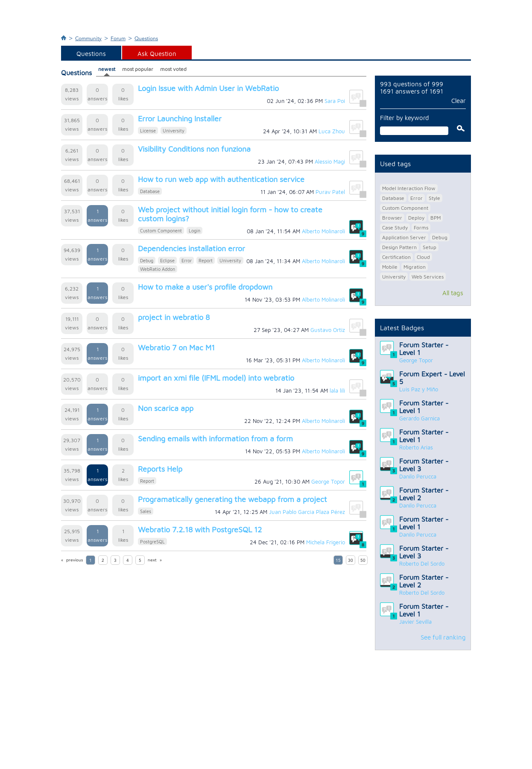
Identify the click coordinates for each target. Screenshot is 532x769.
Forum (118, 38)
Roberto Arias (416, 447)
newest (107, 69)
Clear (459, 101)
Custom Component (161, 230)
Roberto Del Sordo (422, 564)
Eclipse (167, 260)
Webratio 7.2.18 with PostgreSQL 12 (200, 530)
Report (206, 260)
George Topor (416, 360)
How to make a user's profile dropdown (205, 287)
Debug (147, 260)
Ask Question (157, 54)
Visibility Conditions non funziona (194, 149)
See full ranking (443, 637)
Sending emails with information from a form (215, 439)
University (174, 131)
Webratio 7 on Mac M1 (176, 348)
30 (351, 561)
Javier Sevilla (415, 622)
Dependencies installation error (191, 248)
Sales (146, 511)
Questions (146, 38)
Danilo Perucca (418, 476)
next (152, 560)
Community (88, 38)
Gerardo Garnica (419, 418)
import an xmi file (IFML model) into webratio (216, 378)
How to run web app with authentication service (221, 179)
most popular (138, 69)
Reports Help (160, 469)
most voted (173, 69)
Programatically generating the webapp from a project (232, 499)
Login (194, 230)
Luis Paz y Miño (419, 389)
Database (150, 191)
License (148, 131)
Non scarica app (166, 408)
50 (363, 561)
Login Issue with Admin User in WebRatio (208, 88)
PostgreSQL (152, 542)
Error (187, 260)
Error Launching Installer (180, 119)
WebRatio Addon (158, 269)
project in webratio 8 (174, 317)
